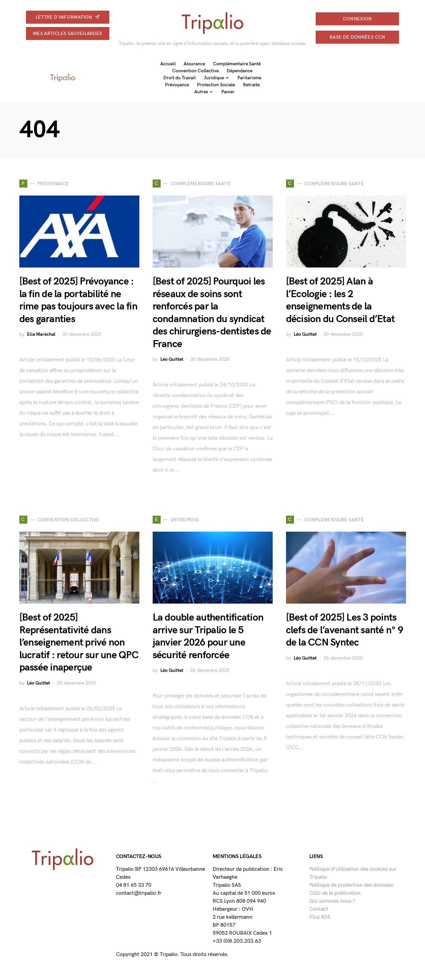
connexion (357, 19)
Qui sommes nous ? (332, 901)
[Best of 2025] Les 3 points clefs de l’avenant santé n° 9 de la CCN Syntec (344, 630)
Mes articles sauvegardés (67, 33)
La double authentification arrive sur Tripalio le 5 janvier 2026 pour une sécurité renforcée (208, 636)
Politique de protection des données (351, 885)
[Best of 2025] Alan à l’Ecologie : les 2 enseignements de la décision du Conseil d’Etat (340, 300)
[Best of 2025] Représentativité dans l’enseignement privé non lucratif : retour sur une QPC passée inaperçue (79, 643)
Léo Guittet (172, 359)
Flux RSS (320, 917)
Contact (319, 909)
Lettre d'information (68, 17)
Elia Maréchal (41, 334)
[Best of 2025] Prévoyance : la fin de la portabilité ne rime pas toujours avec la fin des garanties (78, 300)
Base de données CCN (357, 37)
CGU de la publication (335, 893)
